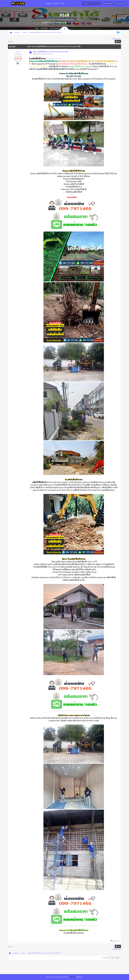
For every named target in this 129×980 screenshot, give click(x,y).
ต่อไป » (119, 39)
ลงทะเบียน (83, 23)
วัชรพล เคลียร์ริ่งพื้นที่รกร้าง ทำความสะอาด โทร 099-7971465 (50, 52)
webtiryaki (79, 977)
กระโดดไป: (105, 958)
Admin (18, 52)
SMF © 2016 (56, 977)
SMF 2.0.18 (49, 977)
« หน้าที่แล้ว (114, 39)
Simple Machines (64, 977)
